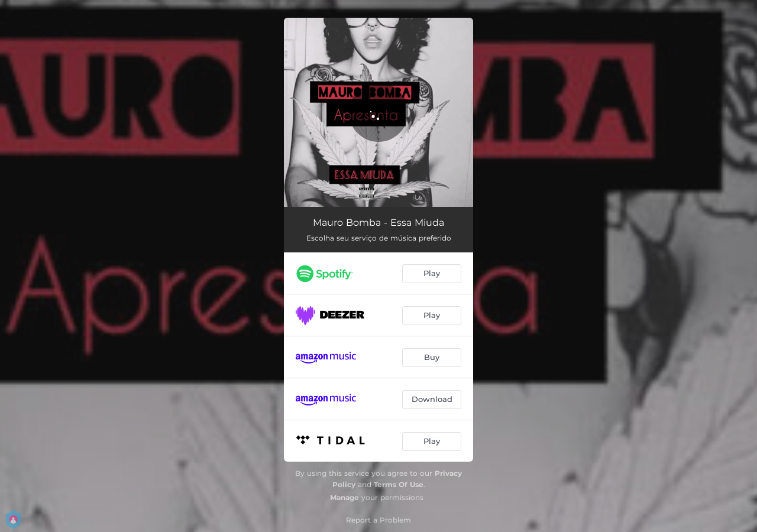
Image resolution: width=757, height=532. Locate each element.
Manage (344, 497)
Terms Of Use (399, 484)
